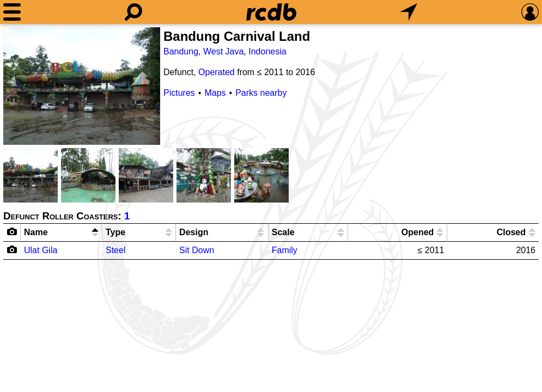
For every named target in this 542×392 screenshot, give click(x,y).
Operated (217, 72)
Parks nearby (261, 93)
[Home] (271, 12)
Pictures (179, 93)
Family (285, 250)
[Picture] (82, 86)
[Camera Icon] (12, 249)
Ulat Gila (41, 250)
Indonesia (267, 51)
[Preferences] (530, 12)
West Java (223, 51)
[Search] (133, 12)
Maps (215, 93)
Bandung (181, 51)
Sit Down (197, 250)
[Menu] (12, 12)
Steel (115, 250)
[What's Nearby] (409, 12)
